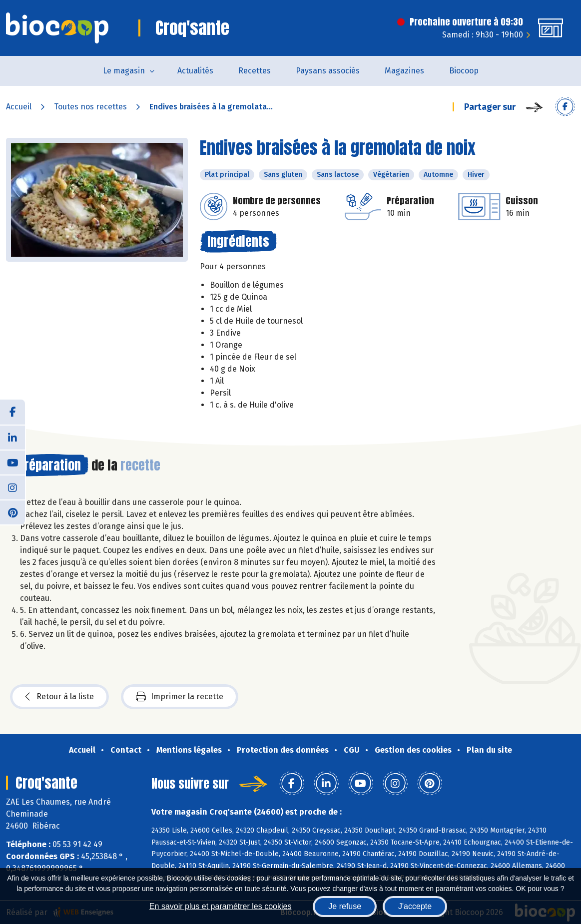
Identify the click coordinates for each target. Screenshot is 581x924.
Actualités (195, 71)
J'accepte (415, 906)
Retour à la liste (59, 697)
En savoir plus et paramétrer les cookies (221, 906)
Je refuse (345, 906)
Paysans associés (328, 71)
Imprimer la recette (180, 697)
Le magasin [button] (124, 71)
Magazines (404, 71)
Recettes (255, 71)
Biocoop (464, 71)
